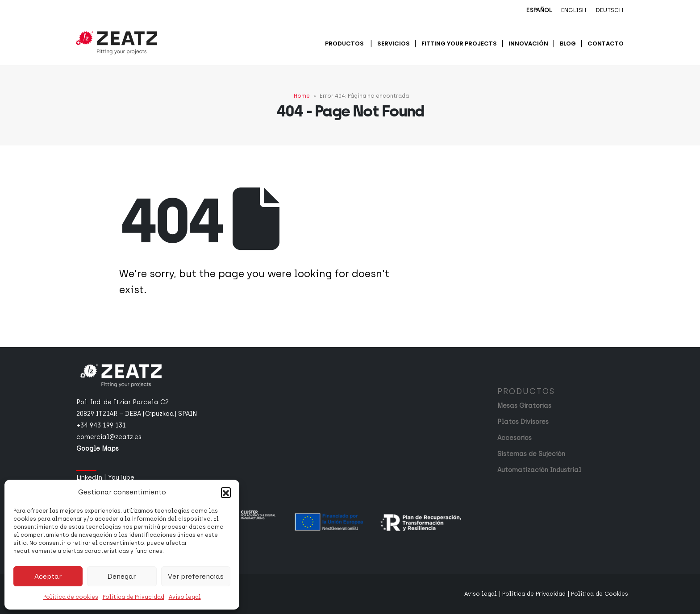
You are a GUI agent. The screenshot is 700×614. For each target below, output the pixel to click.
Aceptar (48, 577)
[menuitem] (539, 11)
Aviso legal (185, 597)
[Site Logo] (117, 43)
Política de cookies (71, 597)
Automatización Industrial (539, 470)
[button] (226, 492)
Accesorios (515, 438)
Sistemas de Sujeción (531, 454)
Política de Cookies (600, 594)
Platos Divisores (523, 422)
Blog (568, 44)
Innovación (528, 44)
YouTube (121, 478)
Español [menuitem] (539, 10)
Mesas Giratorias (524, 406)
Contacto (606, 44)
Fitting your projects (459, 44)
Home (302, 96)
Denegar (122, 577)
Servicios (394, 44)
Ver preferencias (196, 577)
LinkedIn (89, 478)
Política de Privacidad (133, 597)
